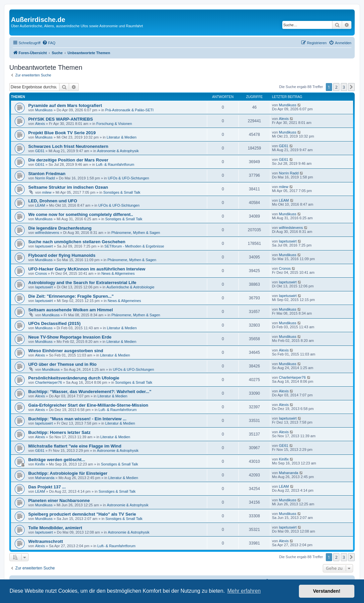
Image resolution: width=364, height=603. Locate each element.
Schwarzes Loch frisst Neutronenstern (68, 146)
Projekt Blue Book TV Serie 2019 (62, 133)
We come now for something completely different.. (81, 214)
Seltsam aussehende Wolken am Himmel (71, 310)
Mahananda (45, 478)
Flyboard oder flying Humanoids (62, 255)
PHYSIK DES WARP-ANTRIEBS (61, 119)
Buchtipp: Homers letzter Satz (59, 432)
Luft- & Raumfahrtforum (115, 164)
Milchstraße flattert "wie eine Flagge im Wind (75, 446)
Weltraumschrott (46, 541)
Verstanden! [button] (327, 591)
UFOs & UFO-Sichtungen (129, 178)
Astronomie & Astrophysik (118, 151)
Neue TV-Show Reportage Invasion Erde (70, 337)
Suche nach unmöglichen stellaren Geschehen (77, 242)
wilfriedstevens (47, 233)
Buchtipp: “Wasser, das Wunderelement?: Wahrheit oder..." (90, 392)
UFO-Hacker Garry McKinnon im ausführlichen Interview (87, 269)
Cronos (41, 273)
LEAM (40, 205)
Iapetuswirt (44, 246)
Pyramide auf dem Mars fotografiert (65, 105)
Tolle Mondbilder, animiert (55, 528)
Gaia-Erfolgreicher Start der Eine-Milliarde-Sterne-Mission (88, 405)
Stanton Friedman (47, 174)
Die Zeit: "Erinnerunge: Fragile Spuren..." (71, 296)
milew (47, 192)
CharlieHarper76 (49, 382)
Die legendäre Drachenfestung (60, 228)
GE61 (40, 151)
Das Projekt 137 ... (47, 487)
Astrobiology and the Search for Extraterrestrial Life (82, 283)
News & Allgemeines (118, 273)
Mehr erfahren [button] (244, 591)
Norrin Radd (45, 178)
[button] (351, 87)
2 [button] (336, 87)
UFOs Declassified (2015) (54, 323)
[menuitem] (49, 43)
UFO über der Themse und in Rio (62, 364)
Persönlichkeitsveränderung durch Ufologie (74, 378)
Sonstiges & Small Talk (122, 192)
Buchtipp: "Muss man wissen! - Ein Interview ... (77, 419)
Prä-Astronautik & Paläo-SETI (130, 110)
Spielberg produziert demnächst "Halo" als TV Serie (82, 514)
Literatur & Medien (122, 137)
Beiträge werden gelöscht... (57, 460)
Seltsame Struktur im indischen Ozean (68, 187)
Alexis (40, 124)
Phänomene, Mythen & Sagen (136, 233)
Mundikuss (44, 110)
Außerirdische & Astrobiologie (130, 287)
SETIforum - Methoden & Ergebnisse (134, 246)
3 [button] (344, 87)
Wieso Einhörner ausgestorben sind (66, 351)
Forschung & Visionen (114, 124)
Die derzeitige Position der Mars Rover (68, 160)
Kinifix (40, 464)
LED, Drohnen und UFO (53, 201)
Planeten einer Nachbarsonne (59, 501)
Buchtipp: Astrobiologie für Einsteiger (68, 473)
